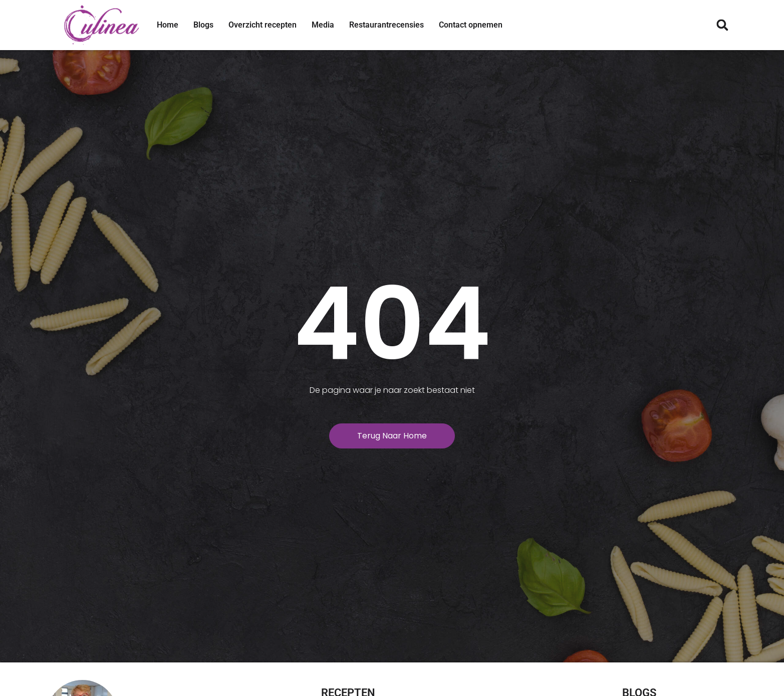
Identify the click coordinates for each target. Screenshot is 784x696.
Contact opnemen (471, 25)
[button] (723, 25)
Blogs (203, 25)
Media (323, 25)
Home (168, 25)
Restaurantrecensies (386, 25)
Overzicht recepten (263, 25)
